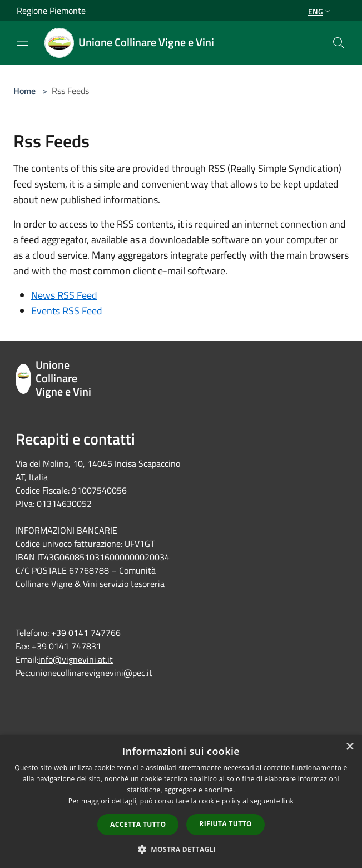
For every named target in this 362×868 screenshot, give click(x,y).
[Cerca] (339, 43)
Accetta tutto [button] (138, 824)
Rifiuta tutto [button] (225, 824)
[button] (181, 849)
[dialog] (181, 802)
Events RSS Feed (67, 311)
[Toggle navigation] (22, 42)
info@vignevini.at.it (76, 659)
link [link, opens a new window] (288, 801)
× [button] (349, 747)
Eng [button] (321, 11)
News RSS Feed (64, 295)
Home (24, 91)
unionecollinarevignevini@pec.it (91, 673)
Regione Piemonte (51, 11)
